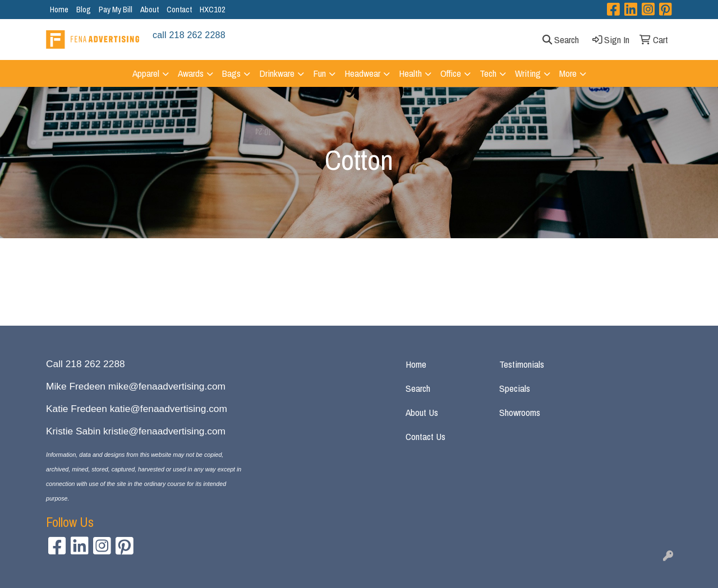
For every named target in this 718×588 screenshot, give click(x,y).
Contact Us (425, 436)
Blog (84, 9)
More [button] (568, 73)
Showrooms (520, 412)
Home (59, 9)
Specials (515, 388)
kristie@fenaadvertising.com (164, 431)
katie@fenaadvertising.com (169, 409)
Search (418, 388)
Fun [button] (319, 73)
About (149, 9)
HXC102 (213, 9)
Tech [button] (488, 73)
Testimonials (522, 364)
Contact (179, 9)
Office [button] (451, 73)
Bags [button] (231, 73)
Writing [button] (528, 73)
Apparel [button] (146, 73)
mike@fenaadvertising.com (167, 386)
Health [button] (410, 73)
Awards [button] (191, 73)
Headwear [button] (362, 73)
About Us (422, 412)
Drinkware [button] (277, 73)
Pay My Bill (116, 9)
